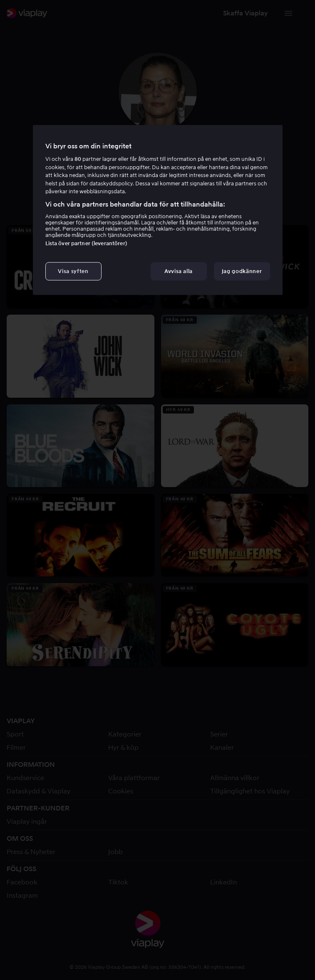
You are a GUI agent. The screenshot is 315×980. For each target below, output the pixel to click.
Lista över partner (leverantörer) (86, 243)
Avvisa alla (179, 271)
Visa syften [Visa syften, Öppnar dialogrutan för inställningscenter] (73, 271)
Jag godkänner (242, 271)
